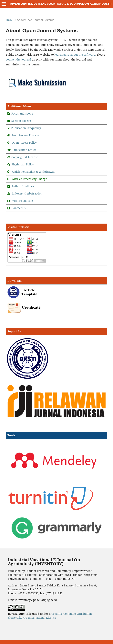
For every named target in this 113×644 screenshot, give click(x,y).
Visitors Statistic (22, 201)
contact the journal (18, 59)
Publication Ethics (24, 150)
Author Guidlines (23, 186)
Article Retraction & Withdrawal (33, 172)
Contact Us (19, 208)
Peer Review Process (25, 135)
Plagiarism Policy (23, 164)
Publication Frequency (26, 128)
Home (10, 20)
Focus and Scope (22, 113)
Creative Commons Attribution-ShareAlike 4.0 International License (50, 616)
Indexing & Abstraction (27, 193)
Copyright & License (25, 157)
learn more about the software (75, 55)
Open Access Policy (24, 143)
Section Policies (21, 121)
